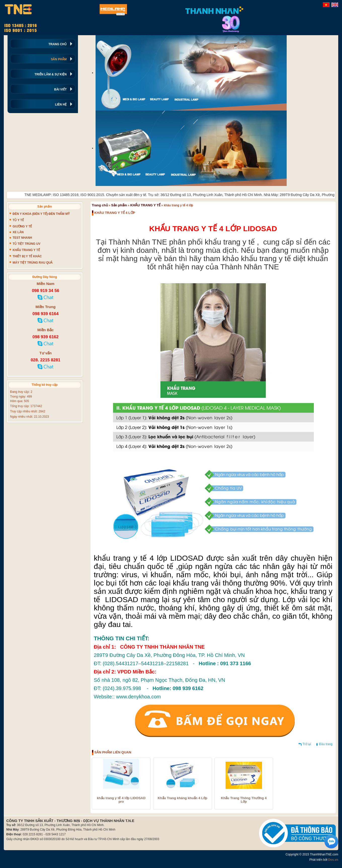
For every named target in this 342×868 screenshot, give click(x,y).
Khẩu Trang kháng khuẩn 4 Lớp (183, 798)
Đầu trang (326, 744)
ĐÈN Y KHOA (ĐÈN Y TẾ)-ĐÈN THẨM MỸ (41, 214)
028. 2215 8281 (46, 360)
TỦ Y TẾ (18, 220)
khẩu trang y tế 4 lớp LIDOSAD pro (121, 800)
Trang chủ (100, 205)
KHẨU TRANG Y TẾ (145, 205)
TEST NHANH (22, 238)
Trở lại (307, 744)
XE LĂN (18, 232)
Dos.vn (333, 860)
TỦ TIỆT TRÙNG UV (27, 244)
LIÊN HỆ (61, 105)
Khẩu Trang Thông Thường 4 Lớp (244, 800)
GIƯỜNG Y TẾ (22, 226)
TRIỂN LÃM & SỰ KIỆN (51, 74)
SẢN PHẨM (59, 59)
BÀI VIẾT (60, 89)
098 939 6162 (46, 337)
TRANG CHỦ (58, 44)
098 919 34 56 (46, 291)
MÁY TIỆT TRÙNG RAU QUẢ (33, 263)
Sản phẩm (119, 205)
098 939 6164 (46, 314)
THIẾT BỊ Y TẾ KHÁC (27, 256)
